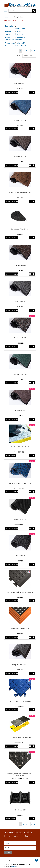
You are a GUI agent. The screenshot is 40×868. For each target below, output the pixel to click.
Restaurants (20, 28)
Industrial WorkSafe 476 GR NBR (20, 628)
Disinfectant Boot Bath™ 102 (20, 447)
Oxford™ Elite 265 (20, 84)
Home (6, 17)
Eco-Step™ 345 (20, 411)
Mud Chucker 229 (20, 810)
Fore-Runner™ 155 (20, 338)
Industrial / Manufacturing (21, 44)
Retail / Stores (8, 33)
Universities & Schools (10, 44)
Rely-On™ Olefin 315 (20, 374)
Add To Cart (10, 456)
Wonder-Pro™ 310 (20, 120)
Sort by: (20, 56)
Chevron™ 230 (20, 556)
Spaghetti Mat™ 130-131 (20, 665)
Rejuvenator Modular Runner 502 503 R (20, 592)
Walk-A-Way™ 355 (20, 156)
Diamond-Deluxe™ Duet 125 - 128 (20, 483)
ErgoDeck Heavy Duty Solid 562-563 (20, 701)
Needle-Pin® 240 (20, 265)
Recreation (10, 26)
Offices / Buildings (19, 33)
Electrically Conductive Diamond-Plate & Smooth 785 (20, 775)
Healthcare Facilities (20, 38)
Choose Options (12, 92)
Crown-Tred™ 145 (20, 519)
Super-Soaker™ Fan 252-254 (20, 229)
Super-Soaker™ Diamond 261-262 (20, 193)
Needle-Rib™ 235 (20, 302)
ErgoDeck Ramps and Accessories (20, 737)
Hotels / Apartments (9, 38)
